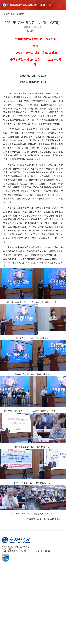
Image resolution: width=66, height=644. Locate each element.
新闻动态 (20, 14)
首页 (13, 14)
